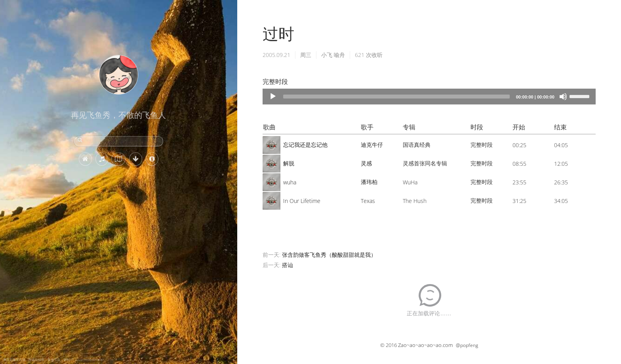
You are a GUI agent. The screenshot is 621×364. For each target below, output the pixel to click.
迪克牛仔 (372, 145)
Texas (368, 201)
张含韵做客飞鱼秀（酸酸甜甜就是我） (329, 255)
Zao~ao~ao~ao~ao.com (425, 345)
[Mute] (563, 97)
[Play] (273, 97)
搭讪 (288, 265)
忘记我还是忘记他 (305, 145)
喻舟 (339, 55)
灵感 (366, 163)
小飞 (327, 55)
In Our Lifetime (302, 201)
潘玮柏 (369, 182)
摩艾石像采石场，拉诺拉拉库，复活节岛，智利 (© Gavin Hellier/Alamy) (53, 359)
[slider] (396, 97)
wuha (290, 182)
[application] (429, 97)
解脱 (289, 163)
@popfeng (467, 345)
